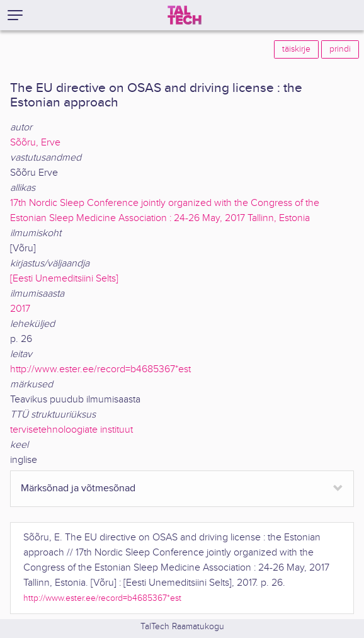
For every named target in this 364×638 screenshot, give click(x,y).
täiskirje (296, 49)
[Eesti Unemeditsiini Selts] (64, 279)
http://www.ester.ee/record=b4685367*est (100, 369)
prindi (340, 49)
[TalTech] (185, 15)
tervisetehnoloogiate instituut (71, 430)
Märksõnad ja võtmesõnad (78, 488)
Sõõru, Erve (35, 143)
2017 (20, 309)
